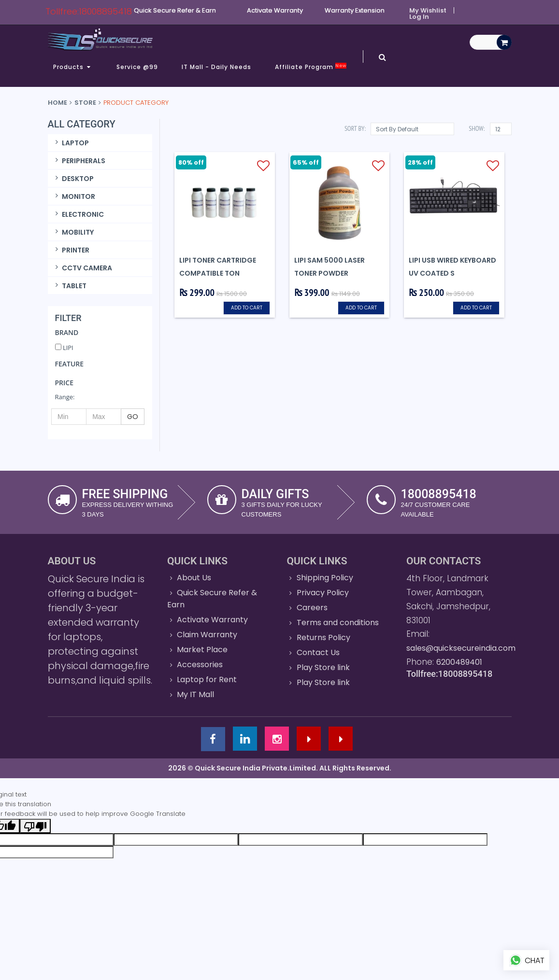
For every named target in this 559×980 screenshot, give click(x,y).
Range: (65, 397)
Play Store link (323, 667)
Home (57, 103)
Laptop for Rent (207, 679)
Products (73, 67)
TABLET (70, 286)
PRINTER (71, 250)
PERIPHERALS (79, 161)
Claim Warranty (207, 635)
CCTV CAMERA (83, 268)
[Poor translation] (35, 826)
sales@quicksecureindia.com (461, 648)
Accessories (200, 665)
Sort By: (355, 128)
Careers (312, 608)
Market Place (202, 650)
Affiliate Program (311, 67)
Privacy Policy (323, 593)
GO (133, 417)
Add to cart (247, 308)
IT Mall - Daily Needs (216, 67)
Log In (419, 17)
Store (85, 103)
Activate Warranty (212, 620)
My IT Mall (195, 694)
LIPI (64, 348)
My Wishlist (428, 10)
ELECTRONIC (79, 214)
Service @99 (137, 67)
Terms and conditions (338, 623)
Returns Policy (323, 637)
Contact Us (318, 652)
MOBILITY (73, 232)
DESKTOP (73, 179)
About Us (194, 578)
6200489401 (459, 662)
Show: (477, 128)
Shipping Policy (325, 578)
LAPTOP (71, 143)
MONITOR (74, 196)
